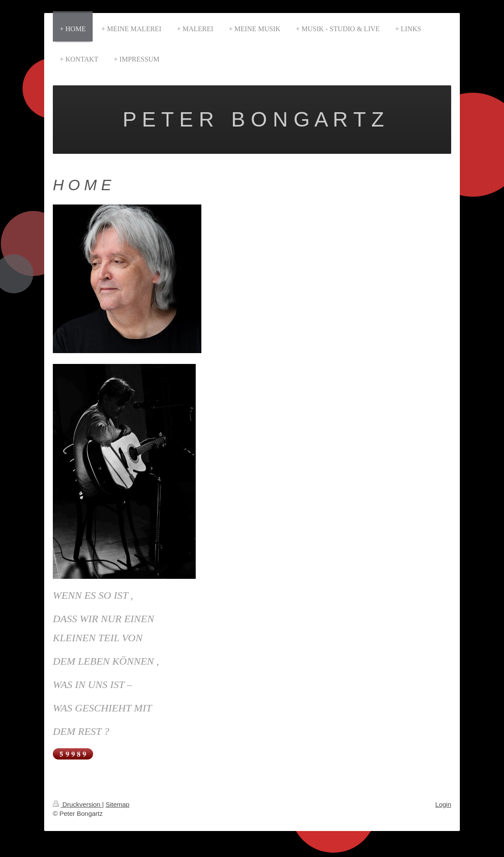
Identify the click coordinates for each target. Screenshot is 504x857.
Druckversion (78, 804)
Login (443, 804)
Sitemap (118, 804)
